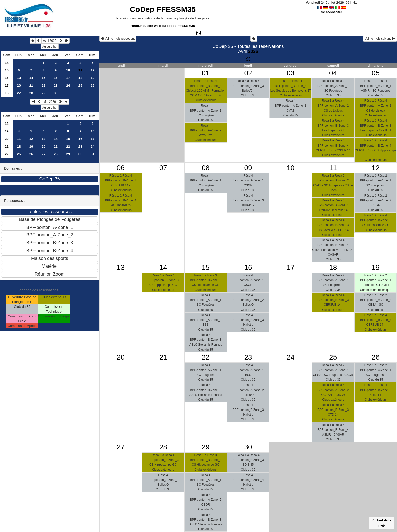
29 (43, 93)
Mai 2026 (49, 102)
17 (68, 78)
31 (93, 154)
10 (68, 70)
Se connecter (331, 12)
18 (80, 78)
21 (31, 85)
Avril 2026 (49, 41)
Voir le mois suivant (380, 39)
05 (376, 73)
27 (19, 93)
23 (56, 85)
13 (19, 78)
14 (7, 63)
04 (333, 73)
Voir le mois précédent (118, 39)
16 (7, 78)
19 (93, 78)
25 (80, 85)
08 (206, 168)
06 (121, 168)
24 (68, 85)
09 (248, 168)
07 (163, 168)
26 (93, 85)
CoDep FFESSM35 (163, 9)
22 (43, 85)
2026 (253, 51)
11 (19, 139)
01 (206, 73)
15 (7, 70)
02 (248, 73)
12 (93, 70)
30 (56, 93)
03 (291, 73)
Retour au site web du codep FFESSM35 (163, 26)
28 (31, 93)
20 (19, 85)
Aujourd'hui (50, 47)
